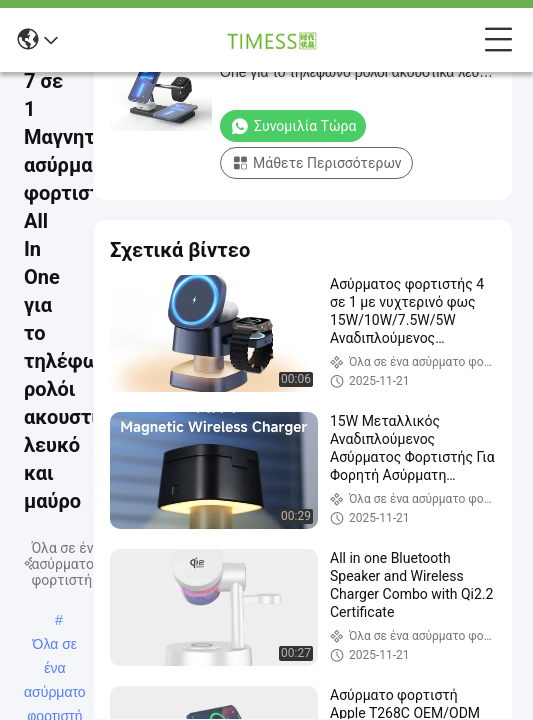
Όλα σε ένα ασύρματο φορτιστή (55, 646)
